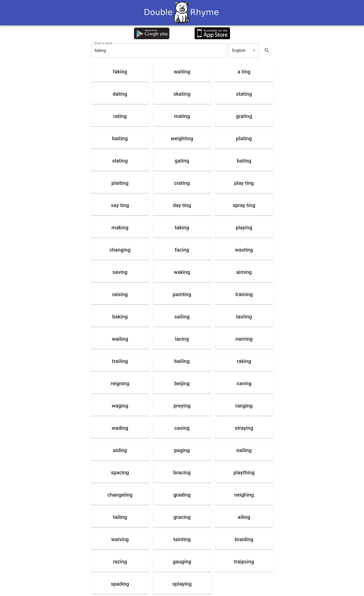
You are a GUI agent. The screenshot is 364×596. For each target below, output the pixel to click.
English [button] (239, 50)
